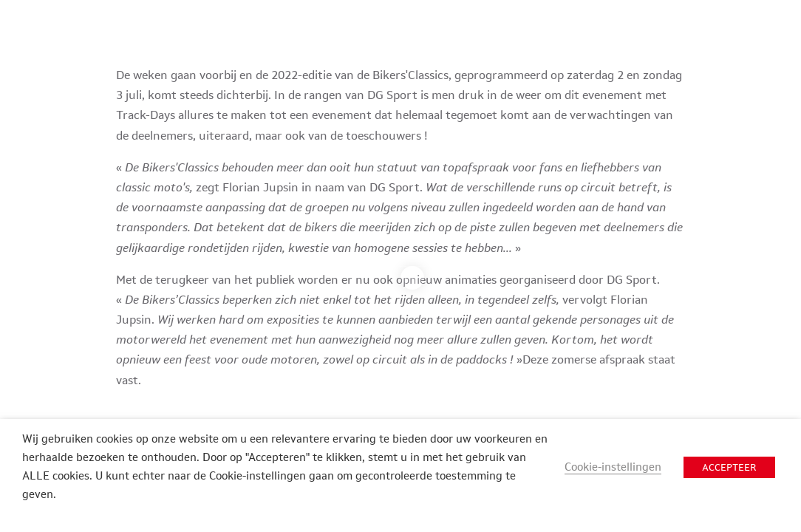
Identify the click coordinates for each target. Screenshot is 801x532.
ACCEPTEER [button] (729, 467)
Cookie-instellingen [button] (613, 467)
